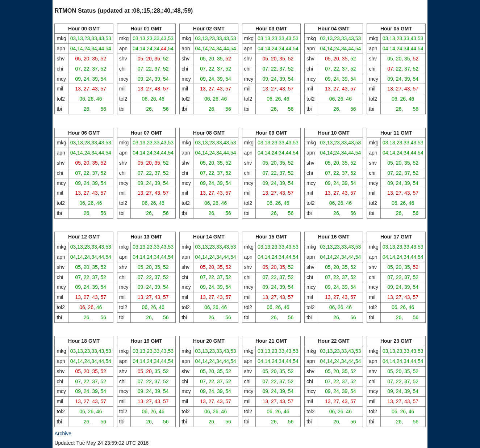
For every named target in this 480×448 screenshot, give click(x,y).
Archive (63, 434)
